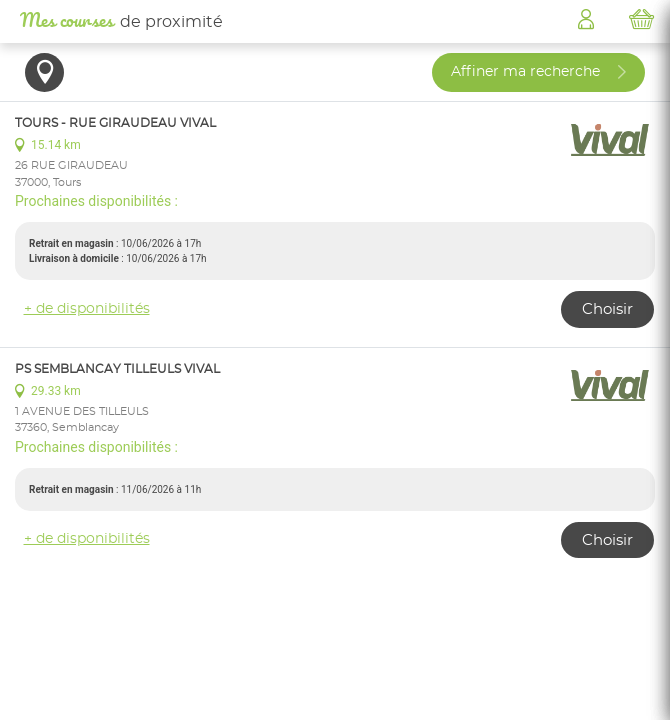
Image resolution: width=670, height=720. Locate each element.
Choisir (607, 309)
